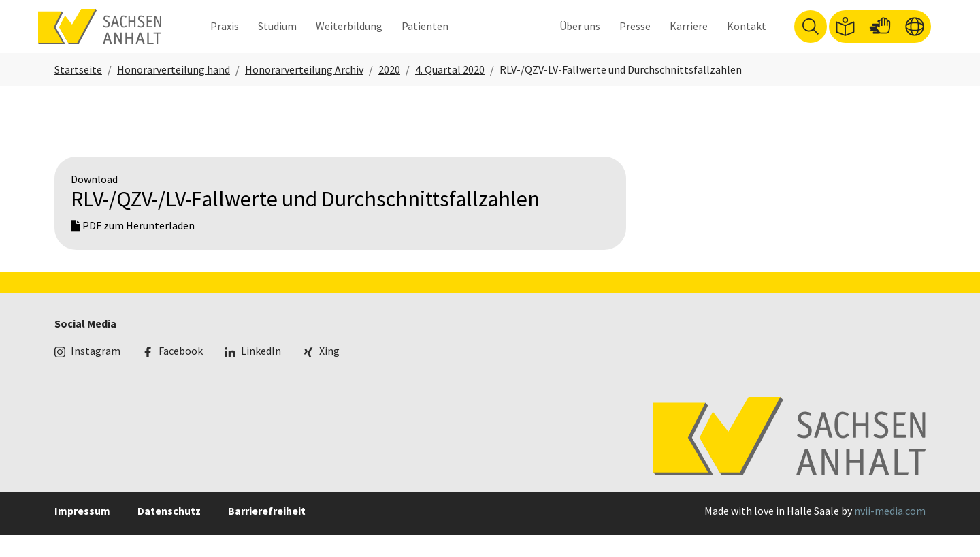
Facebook (181, 373)
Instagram (96, 373)
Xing (329, 373)
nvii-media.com (890, 532)
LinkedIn (261, 373)
